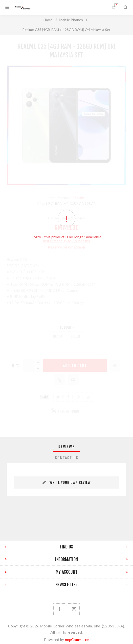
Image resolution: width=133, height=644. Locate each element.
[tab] (66, 447)
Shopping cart (116, 5)
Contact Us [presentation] (67, 458)
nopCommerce (77, 640)
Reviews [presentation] (67, 447)
